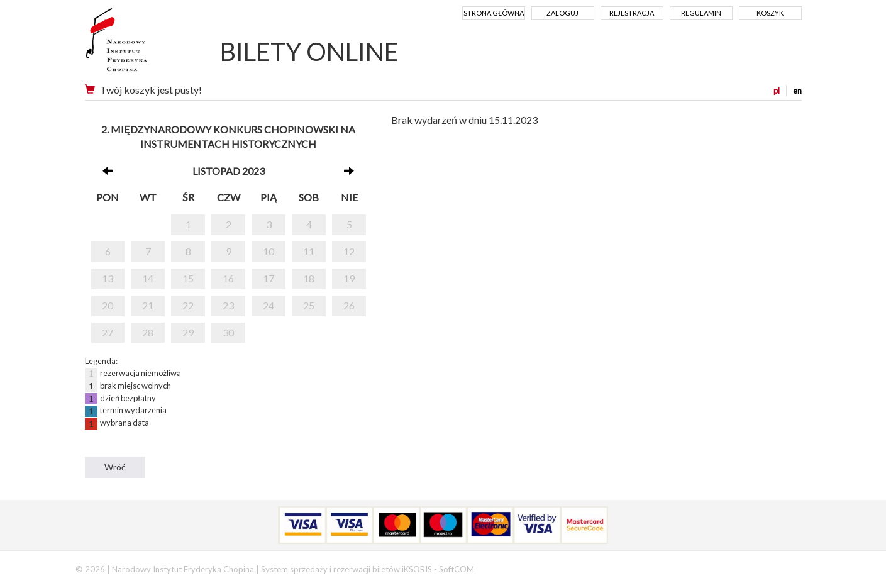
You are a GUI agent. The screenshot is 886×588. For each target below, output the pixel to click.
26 (349, 305)
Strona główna (494, 13)
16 (228, 278)
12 (349, 251)
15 (188, 278)
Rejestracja (632, 13)
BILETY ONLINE (309, 52)
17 (269, 278)
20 (108, 305)
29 (188, 332)
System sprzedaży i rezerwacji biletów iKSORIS (346, 569)
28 (148, 332)
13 (108, 278)
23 (228, 305)
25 (309, 305)
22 (188, 305)
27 (108, 332)
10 (269, 251)
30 (228, 332)
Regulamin (701, 13)
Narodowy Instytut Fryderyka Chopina (140, 44)
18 (309, 278)
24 (269, 305)
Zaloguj (562, 13)
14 (148, 278)
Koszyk (770, 13)
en (797, 91)
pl (777, 91)
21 (148, 305)
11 (309, 251)
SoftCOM (457, 569)
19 (349, 278)
